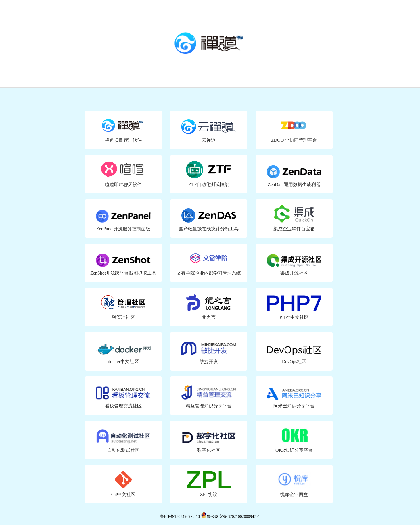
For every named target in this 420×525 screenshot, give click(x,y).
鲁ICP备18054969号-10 (180, 517)
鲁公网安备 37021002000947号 (231, 517)
